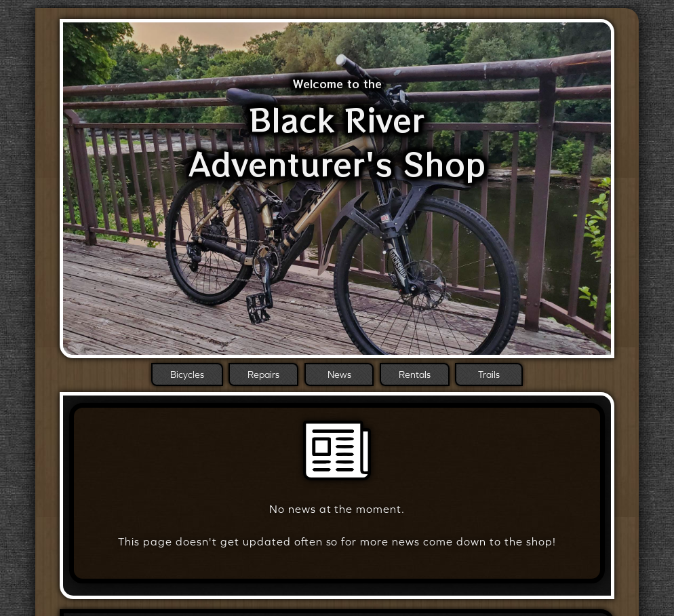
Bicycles (187, 374)
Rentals (415, 374)
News (339, 374)
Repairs (263, 374)
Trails (489, 374)
